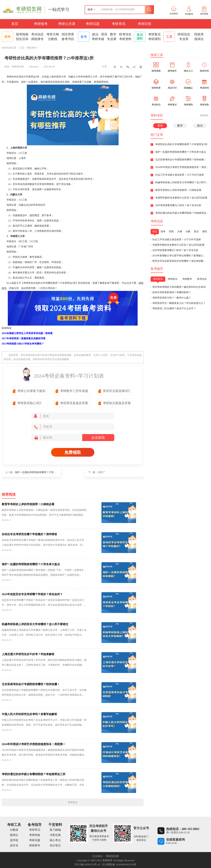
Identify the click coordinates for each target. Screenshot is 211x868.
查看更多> (205, 115)
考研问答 (145, 24)
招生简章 (68, 34)
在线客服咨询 (176, 840)
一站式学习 (59, 10)
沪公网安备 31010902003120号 (119, 865)
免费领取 (73, 452)
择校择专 (37, 39)
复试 (196, 232)
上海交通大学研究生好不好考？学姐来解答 (28, 654)
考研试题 (93, 24)
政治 (95, 34)
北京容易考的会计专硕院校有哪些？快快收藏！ (31, 684)
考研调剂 (154, 39)
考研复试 (154, 34)
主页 (22, 48)
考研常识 (35, 830)
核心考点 (55, 840)
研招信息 (184, 34)
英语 (104, 34)
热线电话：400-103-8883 (183, 829)
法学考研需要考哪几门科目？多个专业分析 (175, 250)
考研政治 (173, 279)
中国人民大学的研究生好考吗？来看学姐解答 (29, 714)
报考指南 (22, 34)
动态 (155, 232)
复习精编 (55, 830)
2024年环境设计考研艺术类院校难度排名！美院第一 (34, 744)
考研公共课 (67, 24)
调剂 (205, 232)
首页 (15, 24)
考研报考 (41, 24)
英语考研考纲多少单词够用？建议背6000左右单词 (179, 287)
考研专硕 (98, 39)
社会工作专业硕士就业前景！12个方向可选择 (177, 239)
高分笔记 (55, 845)
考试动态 (37, 34)
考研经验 (35, 835)
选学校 (14, 840)
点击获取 (98, 438)
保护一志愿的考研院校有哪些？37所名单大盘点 (40, 472)
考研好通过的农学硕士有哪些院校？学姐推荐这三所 (34, 774)
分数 (188, 232)
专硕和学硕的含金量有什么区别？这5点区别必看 (178, 245)
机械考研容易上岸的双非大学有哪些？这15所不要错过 (35, 624)
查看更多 (73, 802)
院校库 (199, 34)
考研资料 (125, 39)
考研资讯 (119, 24)
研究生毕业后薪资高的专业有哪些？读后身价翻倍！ (180, 261)
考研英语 (158, 279)
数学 (113, 34)
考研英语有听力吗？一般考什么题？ (172, 298)
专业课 (112, 39)
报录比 (199, 39)
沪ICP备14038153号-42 (87, 865)
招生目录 (22, 39)
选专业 (14, 845)
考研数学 (187, 279)
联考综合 (125, 34)
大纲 (180, 232)
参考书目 (68, 39)
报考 (163, 232)
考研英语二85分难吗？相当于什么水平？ (174, 308)
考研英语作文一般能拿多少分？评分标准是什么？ (179, 303)
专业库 (184, 39)
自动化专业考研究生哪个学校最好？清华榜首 (29, 534)
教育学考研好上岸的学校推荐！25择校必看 (28, 504)
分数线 (53, 39)
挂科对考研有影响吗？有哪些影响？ (172, 292)
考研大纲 (53, 34)
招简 (171, 232)
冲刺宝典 (55, 835)
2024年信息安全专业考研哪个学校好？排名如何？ (32, 594)
